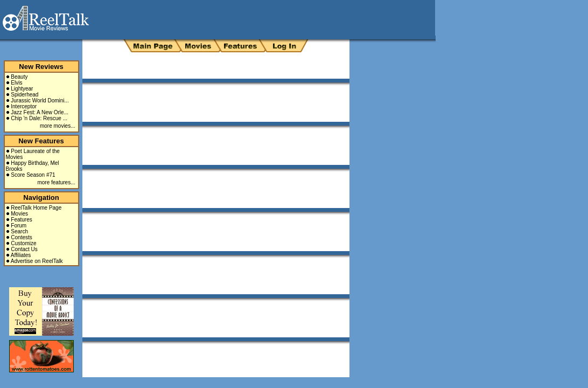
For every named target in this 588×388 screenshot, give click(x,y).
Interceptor (24, 106)
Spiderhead (24, 95)
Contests (21, 237)
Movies (19, 214)
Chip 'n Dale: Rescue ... (39, 118)
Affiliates (21, 255)
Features (21, 220)
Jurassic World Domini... (40, 101)
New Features (41, 141)
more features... (56, 182)
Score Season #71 (33, 175)
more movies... (58, 126)
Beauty (19, 77)
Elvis (16, 83)
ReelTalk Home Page (36, 208)
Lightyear (22, 89)
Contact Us (24, 249)
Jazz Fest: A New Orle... (40, 112)
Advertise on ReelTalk (37, 261)
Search (19, 231)
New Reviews (41, 67)
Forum (19, 226)
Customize (23, 243)
